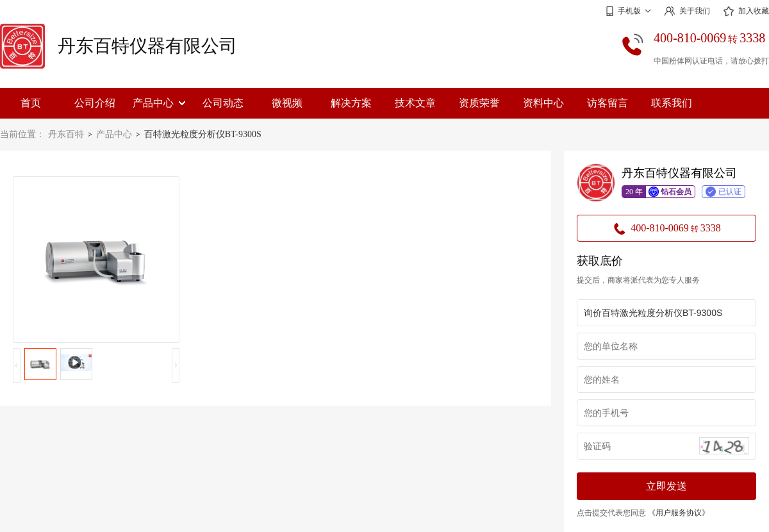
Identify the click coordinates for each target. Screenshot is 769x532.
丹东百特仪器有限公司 (147, 46)
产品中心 (159, 103)
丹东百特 (66, 134)
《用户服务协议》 (679, 513)
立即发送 (666, 486)
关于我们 (687, 11)
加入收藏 (746, 12)
